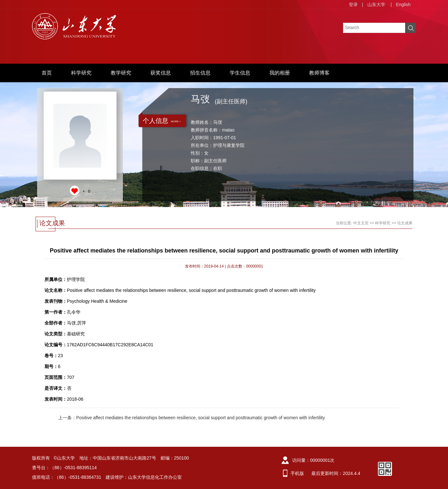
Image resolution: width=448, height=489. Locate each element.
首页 (47, 73)
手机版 (297, 473)
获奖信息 (161, 73)
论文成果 (405, 223)
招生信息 (200, 73)
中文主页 (361, 223)
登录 (353, 4)
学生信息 (240, 73)
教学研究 (121, 73)
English (403, 4)
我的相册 (280, 73)
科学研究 (81, 73)
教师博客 (319, 73)
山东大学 (376, 4)
